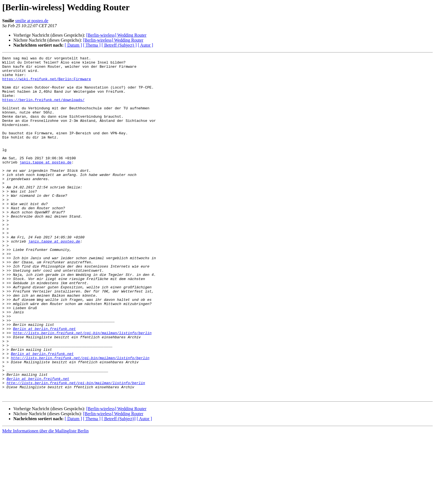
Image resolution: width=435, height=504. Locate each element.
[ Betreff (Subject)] (118, 487)
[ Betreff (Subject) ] (119, 45)
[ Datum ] (73, 45)
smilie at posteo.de (32, 21)
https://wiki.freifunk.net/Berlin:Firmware (47, 84)
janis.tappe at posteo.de (45, 184)
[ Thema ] (92, 45)
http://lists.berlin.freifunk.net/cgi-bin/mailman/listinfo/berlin (82, 389)
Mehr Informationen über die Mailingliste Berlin (45, 499)
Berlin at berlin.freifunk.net (44, 384)
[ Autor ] (146, 45)
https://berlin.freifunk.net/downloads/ (43, 109)
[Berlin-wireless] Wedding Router (116, 35)
